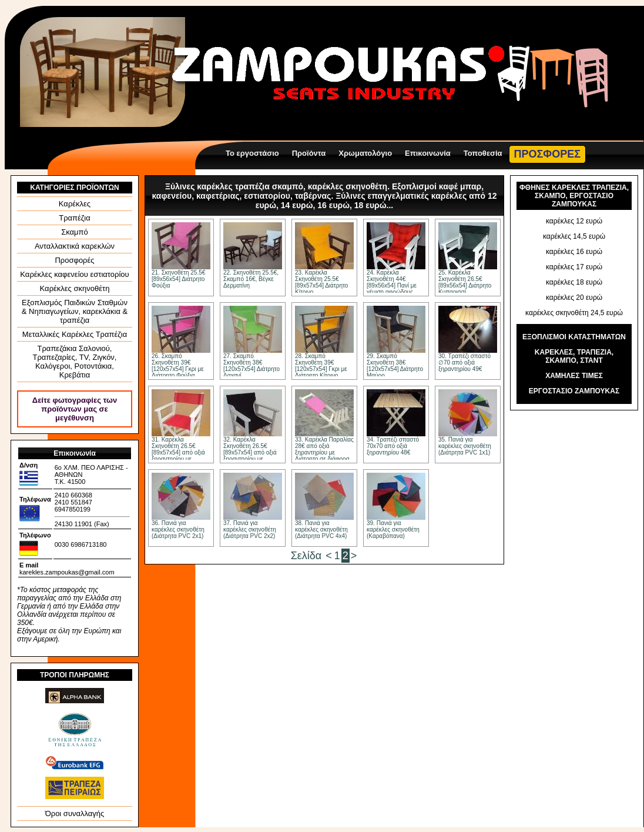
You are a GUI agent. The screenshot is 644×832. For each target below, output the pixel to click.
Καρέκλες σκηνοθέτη (75, 288)
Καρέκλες (75, 204)
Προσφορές (74, 260)
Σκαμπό (75, 232)
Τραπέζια (75, 218)
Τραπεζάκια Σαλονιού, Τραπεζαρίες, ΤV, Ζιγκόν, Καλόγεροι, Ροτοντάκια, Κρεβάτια (75, 362)
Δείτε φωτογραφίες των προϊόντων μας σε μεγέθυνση (75, 409)
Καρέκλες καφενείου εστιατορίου (74, 274)
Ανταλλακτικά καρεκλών (75, 246)
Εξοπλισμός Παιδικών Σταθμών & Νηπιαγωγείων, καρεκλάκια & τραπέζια (75, 311)
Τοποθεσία (483, 153)
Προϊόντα (309, 153)
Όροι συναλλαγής (75, 813)
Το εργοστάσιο (252, 153)
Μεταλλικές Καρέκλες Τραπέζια (75, 334)
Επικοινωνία (428, 153)
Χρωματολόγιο (365, 153)
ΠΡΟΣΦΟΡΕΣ (547, 154)
